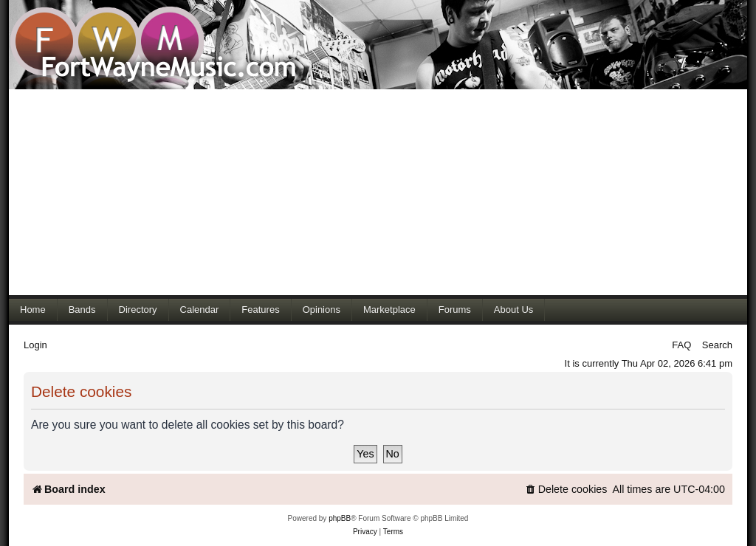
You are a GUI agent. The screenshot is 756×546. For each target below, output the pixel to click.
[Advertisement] (378, 192)
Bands (82, 310)
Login (35, 345)
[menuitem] (566, 490)
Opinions (322, 310)
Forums (455, 310)
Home (33, 310)
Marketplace (389, 310)
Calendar (200, 310)
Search (717, 345)
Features (260, 310)
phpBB (340, 518)
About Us (513, 310)
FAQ (681, 345)
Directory (138, 310)
